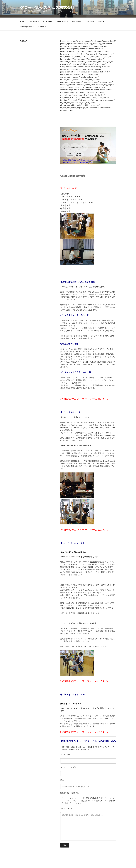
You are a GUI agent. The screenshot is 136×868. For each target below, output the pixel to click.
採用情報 (42, 27)
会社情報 (101, 21)
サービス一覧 (34, 21)
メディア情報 (89, 21)
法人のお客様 (48, 21)
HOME (22, 21)
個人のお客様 (63, 21)
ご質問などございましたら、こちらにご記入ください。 (88, 826)
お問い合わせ (76, 21)
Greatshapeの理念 (27, 27)
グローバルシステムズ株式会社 (47, 8)
